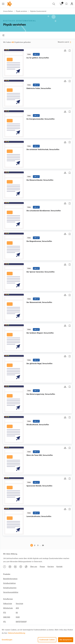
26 (43, 545)
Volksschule (8, 604)
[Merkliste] (70, 51)
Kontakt (59, 567)
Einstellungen (7, 640)
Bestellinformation (10, 579)
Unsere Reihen (8, 11)
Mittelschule (8, 608)
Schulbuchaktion (9, 583)
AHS (17, 608)
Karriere (51, 567)
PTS (5, 613)
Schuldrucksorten (10, 588)
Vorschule (19, 604)
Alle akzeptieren (66, 640)
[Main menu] (3, 4)
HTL (5, 622)
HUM (18, 617)
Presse (42, 567)
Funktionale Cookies (47, 640)
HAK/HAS (7, 617)
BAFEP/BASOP (21, 622)
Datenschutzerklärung (17, 633)
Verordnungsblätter (11, 592)
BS (17, 613)
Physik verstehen (22, 11)
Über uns (34, 567)
